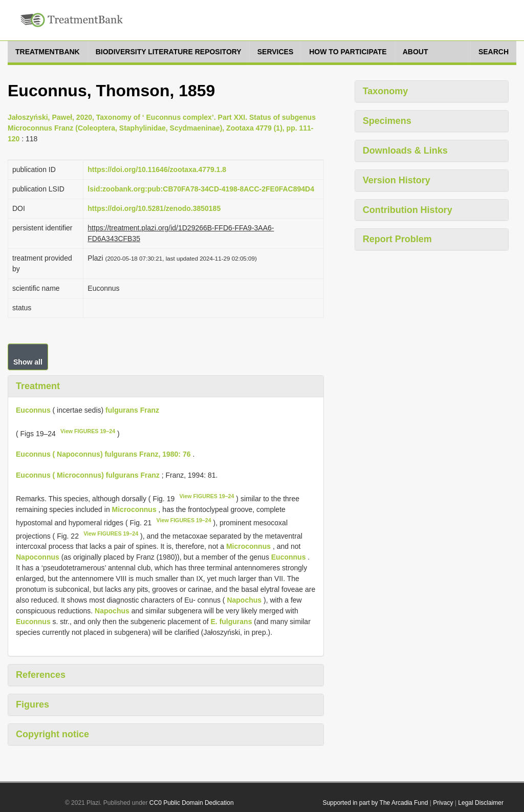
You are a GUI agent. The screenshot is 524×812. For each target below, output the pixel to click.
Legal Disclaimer (481, 803)
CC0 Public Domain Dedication (192, 803)
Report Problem (397, 239)
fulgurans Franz (132, 410)
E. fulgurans (232, 622)
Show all (28, 362)
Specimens (387, 121)
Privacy (443, 803)
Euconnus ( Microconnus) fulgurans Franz (88, 475)
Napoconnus (38, 557)
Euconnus (33, 410)
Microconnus (134, 509)
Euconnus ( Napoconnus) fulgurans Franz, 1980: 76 (103, 454)
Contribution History (408, 210)
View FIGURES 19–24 (88, 431)
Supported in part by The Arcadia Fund (375, 803)
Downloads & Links (405, 151)
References (41, 675)
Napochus (244, 600)
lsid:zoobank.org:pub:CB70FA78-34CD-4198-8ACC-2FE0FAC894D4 (201, 189)
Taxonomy (386, 91)
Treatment (38, 386)
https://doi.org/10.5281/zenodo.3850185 (154, 208)
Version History (397, 180)
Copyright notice (52, 734)
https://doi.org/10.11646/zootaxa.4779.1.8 (157, 169)
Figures (32, 704)
